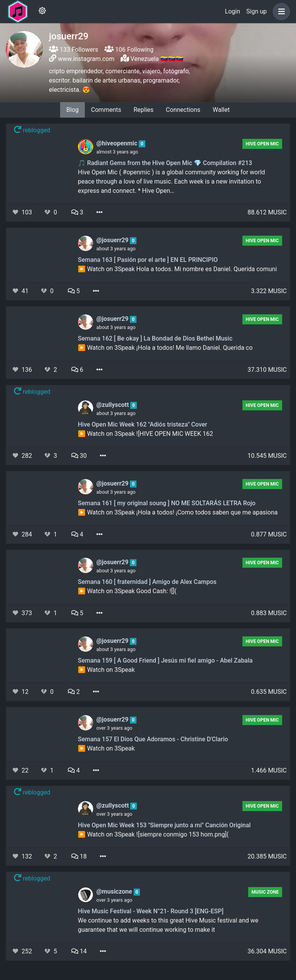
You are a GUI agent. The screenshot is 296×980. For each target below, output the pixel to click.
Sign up (256, 11)
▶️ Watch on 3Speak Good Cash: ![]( (127, 591)
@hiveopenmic (118, 143)
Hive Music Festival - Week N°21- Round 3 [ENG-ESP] (151, 911)
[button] (280, 12)
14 (79, 951)
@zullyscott (113, 405)
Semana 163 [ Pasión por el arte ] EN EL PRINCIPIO (148, 260)
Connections (183, 110)
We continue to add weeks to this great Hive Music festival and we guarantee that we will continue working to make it (168, 925)
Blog (72, 110)
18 (79, 856)
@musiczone (115, 891)
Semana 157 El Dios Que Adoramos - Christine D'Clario (153, 739)
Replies (143, 110)
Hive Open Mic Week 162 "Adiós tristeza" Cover (142, 424)
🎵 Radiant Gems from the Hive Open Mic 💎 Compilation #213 (165, 163)
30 (79, 456)
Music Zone (265, 892)
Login (233, 11)
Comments (106, 110)
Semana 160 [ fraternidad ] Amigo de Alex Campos (147, 582)
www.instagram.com (86, 59)
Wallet (221, 110)
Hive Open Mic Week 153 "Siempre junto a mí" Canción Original (164, 825)
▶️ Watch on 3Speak (106, 670)
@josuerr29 (113, 240)
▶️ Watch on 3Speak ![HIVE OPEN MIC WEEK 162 (145, 434)
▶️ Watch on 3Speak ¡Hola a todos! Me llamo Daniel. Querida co (165, 348)
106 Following (129, 50)
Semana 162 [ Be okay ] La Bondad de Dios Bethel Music (155, 338)
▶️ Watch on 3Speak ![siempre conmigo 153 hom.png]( (153, 834)
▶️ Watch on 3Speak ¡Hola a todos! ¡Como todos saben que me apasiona (178, 512)
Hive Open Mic (262, 144)
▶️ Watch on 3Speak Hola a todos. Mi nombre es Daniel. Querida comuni (177, 269)
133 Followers (74, 50)
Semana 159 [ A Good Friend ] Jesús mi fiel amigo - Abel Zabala (165, 660)
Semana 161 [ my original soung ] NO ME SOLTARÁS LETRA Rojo (167, 503)
